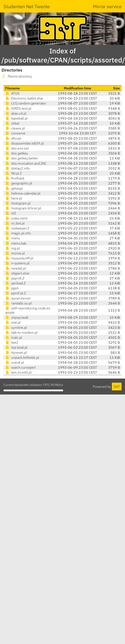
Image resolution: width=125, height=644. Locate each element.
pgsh (12, 288)
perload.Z (15, 283)
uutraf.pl (15, 362)
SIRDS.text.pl (18, 108)
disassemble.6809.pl (24, 143)
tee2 (12, 342)
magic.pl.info (18, 233)
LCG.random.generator (26, 103)
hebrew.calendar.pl (23, 193)
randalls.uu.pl (18, 303)
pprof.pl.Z (16, 293)
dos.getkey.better (22, 158)
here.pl (14, 198)
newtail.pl (16, 268)
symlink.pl (16, 327)
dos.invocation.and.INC (26, 163)
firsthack (15, 178)
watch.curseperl (20, 367)
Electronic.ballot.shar (24, 98)
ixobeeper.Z (17, 228)
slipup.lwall (17, 317)
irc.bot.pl (15, 223)
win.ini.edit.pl (18, 372)
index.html (16, 218)
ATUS (12, 93)
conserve (15, 133)
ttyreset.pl (16, 352)
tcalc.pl (14, 337)
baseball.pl (16, 118)
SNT (117, 387)
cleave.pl (15, 128)
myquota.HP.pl (19, 258)
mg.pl (12, 248)
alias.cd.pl (16, 113)
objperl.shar (17, 273)
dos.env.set (17, 148)
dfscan (13, 138)
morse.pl (15, 253)
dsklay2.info (17, 168)
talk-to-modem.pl (21, 332)
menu (13, 238)
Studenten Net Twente (27, 6)
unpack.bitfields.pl (22, 357)
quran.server (18, 298)
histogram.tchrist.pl (23, 208)
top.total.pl (16, 347)
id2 (11, 213)
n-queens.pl (17, 263)
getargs (14, 188)
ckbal (12, 123)
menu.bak (16, 243)
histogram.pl (18, 203)
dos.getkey (17, 153)
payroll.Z (15, 278)
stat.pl (13, 322)
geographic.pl (19, 183)
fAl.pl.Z (13, 173)
